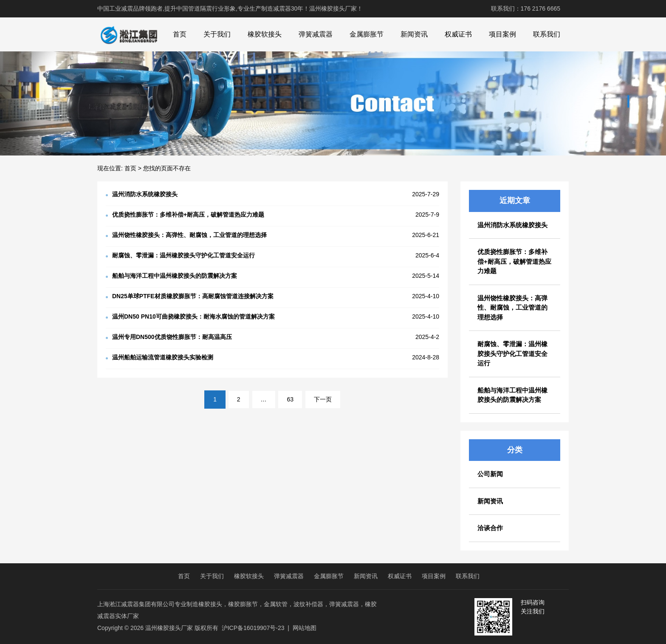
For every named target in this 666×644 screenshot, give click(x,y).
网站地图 (305, 628)
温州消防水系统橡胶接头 (512, 225)
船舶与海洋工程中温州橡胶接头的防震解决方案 (512, 395)
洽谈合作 (490, 528)
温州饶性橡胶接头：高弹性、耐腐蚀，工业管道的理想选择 (512, 308)
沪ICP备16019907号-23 (253, 628)
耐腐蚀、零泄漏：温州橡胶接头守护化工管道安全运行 (512, 353)
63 (290, 399)
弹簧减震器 (316, 34)
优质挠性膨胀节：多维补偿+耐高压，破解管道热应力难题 (514, 261)
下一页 (323, 399)
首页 (180, 34)
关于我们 (217, 34)
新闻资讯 (414, 34)
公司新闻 (490, 474)
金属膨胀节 (367, 34)
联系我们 (547, 34)
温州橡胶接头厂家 (169, 628)
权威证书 (458, 34)
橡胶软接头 (265, 34)
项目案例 (502, 34)
